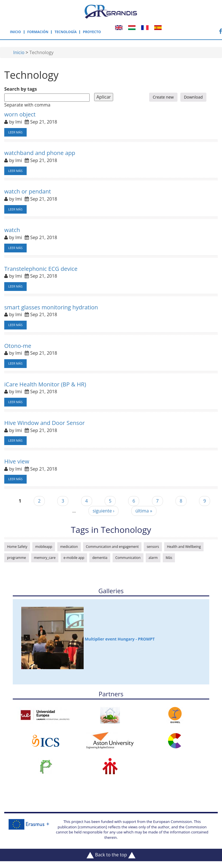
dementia (100, 558)
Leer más (15, 132)
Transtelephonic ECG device (41, 269)
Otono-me (18, 346)
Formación (38, 32)
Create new (163, 97)
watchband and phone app (40, 153)
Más (169, 558)
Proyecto (92, 32)
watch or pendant (28, 191)
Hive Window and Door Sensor (45, 423)
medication (69, 547)
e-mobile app (74, 558)
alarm (153, 558)
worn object (20, 114)
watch (12, 230)
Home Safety (17, 547)
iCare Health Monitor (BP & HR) (45, 384)
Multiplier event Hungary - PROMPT (88, 638)
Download (193, 97)
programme (17, 558)
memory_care (45, 558)
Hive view (17, 461)
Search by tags (21, 89)
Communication (128, 558)
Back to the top (111, 855)
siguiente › (104, 511)
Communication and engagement (112, 547)
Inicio (15, 32)
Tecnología (65, 32)
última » (144, 511)
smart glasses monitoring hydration (51, 307)
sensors (153, 547)
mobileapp (44, 547)
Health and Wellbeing (184, 547)
